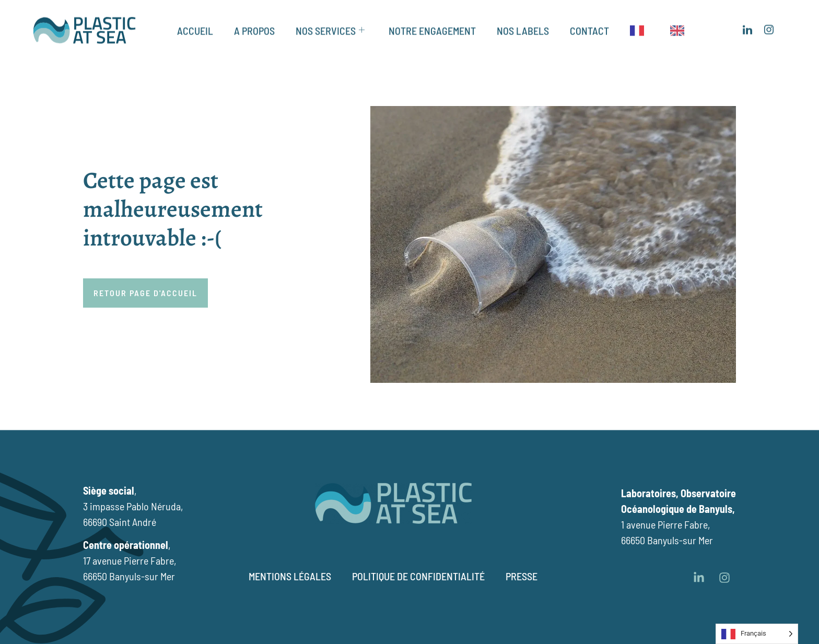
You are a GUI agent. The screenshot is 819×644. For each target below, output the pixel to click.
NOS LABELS (523, 25)
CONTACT (589, 25)
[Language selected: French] (757, 634)
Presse (522, 576)
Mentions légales (290, 576)
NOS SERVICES (330, 25)
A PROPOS (254, 25)
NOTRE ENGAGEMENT (432, 25)
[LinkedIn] (747, 25)
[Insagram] (769, 25)
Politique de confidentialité (418, 576)
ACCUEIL (195, 25)
